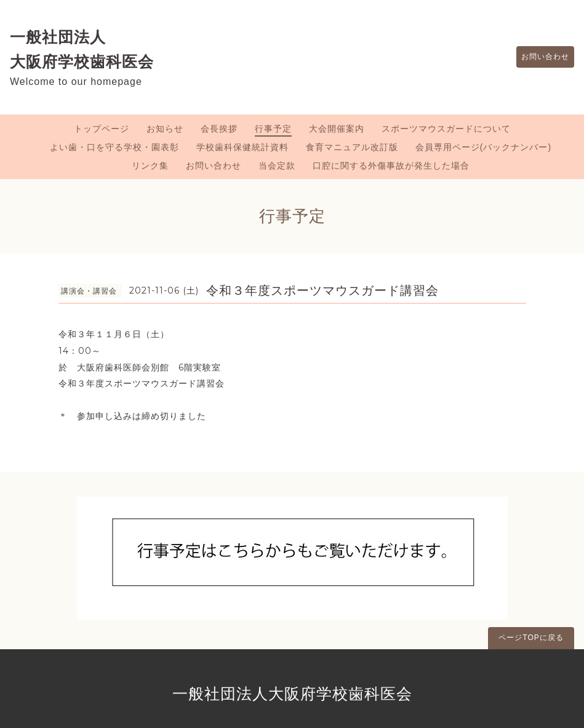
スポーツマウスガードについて (446, 129)
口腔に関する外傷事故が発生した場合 (391, 166)
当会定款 (277, 166)
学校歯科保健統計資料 (242, 147)
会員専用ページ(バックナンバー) (483, 147)
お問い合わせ (539, 57)
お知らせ (165, 129)
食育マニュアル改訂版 (352, 147)
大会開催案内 (337, 129)
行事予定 (273, 129)
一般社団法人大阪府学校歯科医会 (292, 694)
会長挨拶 (219, 129)
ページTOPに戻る (531, 638)
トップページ (102, 129)
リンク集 (150, 166)
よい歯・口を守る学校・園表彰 (114, 147)
